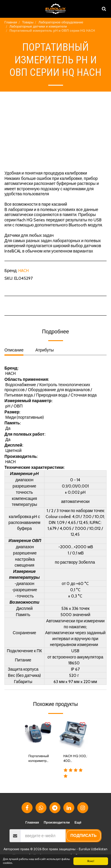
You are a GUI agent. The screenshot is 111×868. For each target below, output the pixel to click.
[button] (7, 9)
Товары (28, 22)
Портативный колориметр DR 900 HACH (39, 759)
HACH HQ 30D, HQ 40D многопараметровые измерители (79, 759)
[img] (38, 734)
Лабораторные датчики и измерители (38, 26)
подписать (84, 835)
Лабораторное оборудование (61, 22)
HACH (24, 271)
